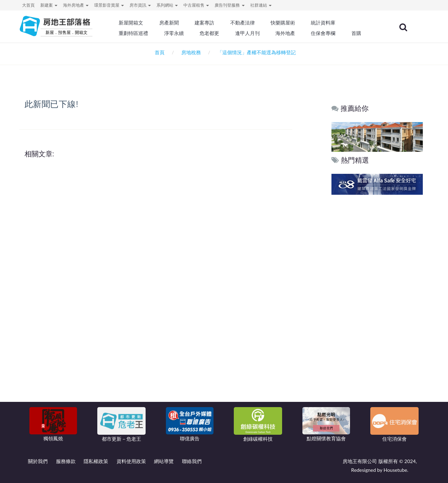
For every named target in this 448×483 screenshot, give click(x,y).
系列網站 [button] (167, 5)
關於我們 (38, 461)
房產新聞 (174, 23)
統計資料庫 (327, 23)
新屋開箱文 (136, 23)
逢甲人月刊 (252, 33)
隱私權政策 (96, 461)
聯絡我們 (192, 461)
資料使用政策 (131, 461)
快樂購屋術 (287, 23)
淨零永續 (178, 33)
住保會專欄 (327, 33)
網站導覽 (164, 461)
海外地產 (289, 33)
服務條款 (66, 461)
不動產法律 (247, 23)
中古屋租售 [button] (196, 5)
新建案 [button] (49, 5)
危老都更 (214, 33)
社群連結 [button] (261, 5)
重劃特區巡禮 (139, 33)
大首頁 (28, 5)
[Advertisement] (377, 303)
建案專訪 (209, 23)
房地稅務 (191, 52)
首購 (360, 33)
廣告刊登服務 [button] (229, 5)
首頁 (158, 52)
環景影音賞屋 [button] (109, 5)
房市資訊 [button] (140, 5)
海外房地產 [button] (76, 5)
